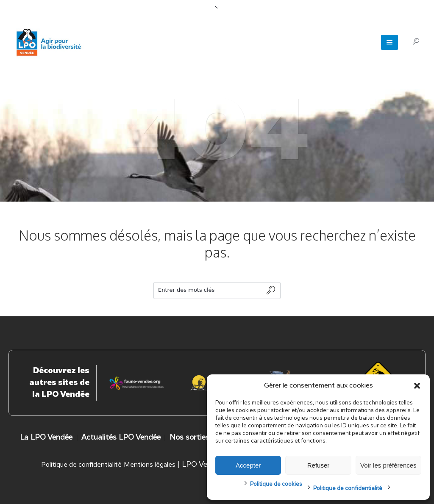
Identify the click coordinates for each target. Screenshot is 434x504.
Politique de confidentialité (348, 489)
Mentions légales (150, 465)
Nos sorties (189, 438)
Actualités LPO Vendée (121, 438)
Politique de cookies (276, 484)
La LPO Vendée (46, 438)
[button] (417, 386)
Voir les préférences (388, 465)
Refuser (319, 465)
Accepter (248, 465)
